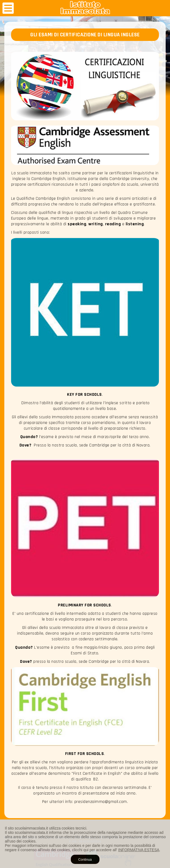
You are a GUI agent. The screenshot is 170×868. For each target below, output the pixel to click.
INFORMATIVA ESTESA (139, 850)
